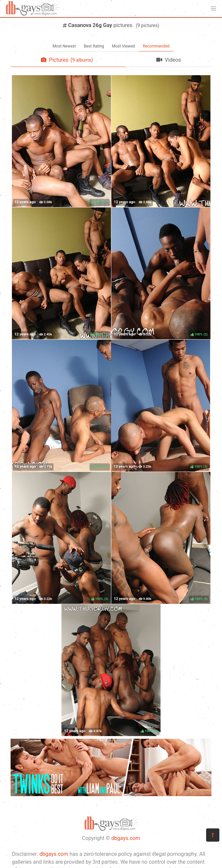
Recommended (156, 46)
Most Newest (64, 46)
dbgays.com (126, 838)
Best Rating (94, 46)
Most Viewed (124, 46)
